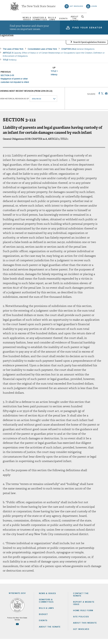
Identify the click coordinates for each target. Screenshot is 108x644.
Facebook (99, 98)
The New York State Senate (39, 7)
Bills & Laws (50, 19)
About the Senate (50, 632)
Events (66, 19)
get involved (76, 7)
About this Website (85, 628)
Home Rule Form (83, 615)
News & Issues (17, 19)
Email (106, 98)
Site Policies (81, 622)
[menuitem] (17, 19)
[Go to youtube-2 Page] (17, 629)
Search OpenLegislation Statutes (89, 47)
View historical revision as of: (15, 104)
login (94, 7)
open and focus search (94, 19)
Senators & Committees (33, 19)
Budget (43, 619)
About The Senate (82, 19)
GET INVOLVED (81, 634)
